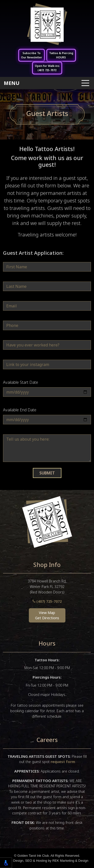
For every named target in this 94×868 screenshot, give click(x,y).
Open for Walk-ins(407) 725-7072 (47, 68)
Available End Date (20, 410)
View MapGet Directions (47, 615)
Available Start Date (21, 382)
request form (63, 762)
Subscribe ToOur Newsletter (32, 55)
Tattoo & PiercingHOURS (61, 55)
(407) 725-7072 (47, 601)
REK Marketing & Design (70, 861)
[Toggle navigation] (47, 83)
